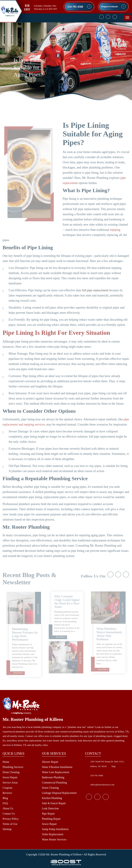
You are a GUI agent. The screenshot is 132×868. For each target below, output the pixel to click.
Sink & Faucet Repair (54, 803)
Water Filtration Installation (57, 767)
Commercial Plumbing (54, 783)
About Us (8, 808)
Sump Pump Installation (55, 829)
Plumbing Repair (51, 819)
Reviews (7, 793)
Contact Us (9, 814)
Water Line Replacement (56, 772)
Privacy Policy (11, 819)
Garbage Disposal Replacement (59, 793)
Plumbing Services (13, 767)
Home (6, 762)
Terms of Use (10, 824)
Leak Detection (50, 808)
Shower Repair (50, 762)
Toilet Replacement (53, 834)
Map (114, 766)
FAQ (5, 803)
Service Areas (10, 783)
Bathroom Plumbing (53, 777)
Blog (5, 798)
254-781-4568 (75, 7)
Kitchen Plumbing (52, 798)
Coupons (7, 788)
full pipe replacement (95, 298)
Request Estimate (110, 6)
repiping (115, 238)
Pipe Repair (48, 814)
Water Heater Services (54, 839)
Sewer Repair (10, 777)
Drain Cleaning (11, 772)
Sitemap (7, 829)
